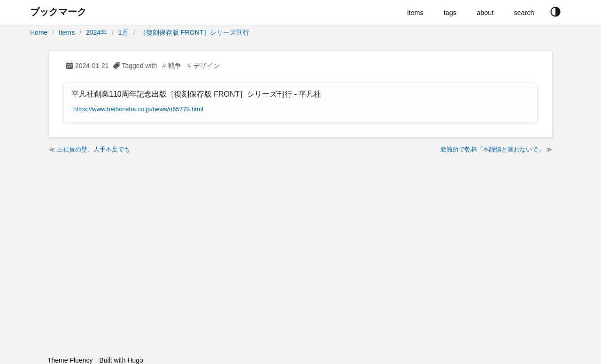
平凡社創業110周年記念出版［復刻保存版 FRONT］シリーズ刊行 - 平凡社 (196, 94)
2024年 (96, 32)
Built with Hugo (121, 360)
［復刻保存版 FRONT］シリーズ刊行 (194, 32)
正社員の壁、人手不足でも (93, 149)
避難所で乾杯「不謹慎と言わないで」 (492, 149)
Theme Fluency (70, 360)
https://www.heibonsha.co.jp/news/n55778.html (138, 109)
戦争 (175, 66)
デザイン (207, 66)
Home (39, 32)
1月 (123, 32)
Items (67, 32)
